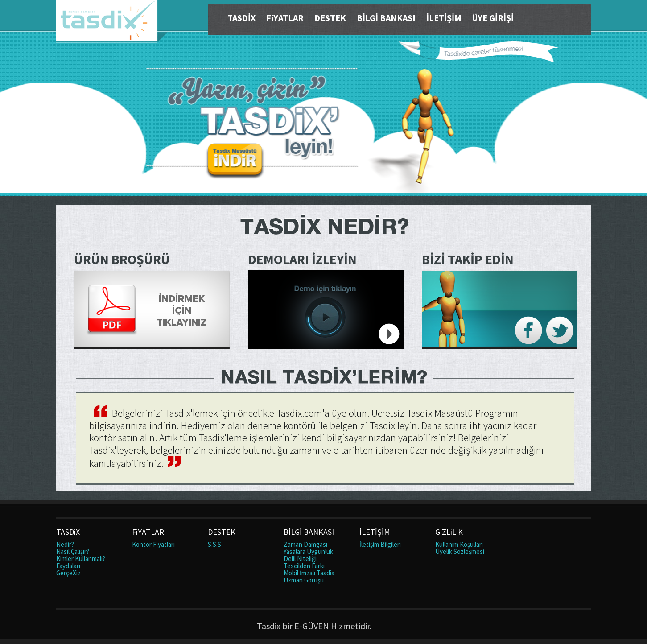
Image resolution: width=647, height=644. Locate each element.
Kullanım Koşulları (459, 544)
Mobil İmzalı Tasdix (309, 573)
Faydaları (68, 566)
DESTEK (330, 18)
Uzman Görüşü (304, 580)
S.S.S (214, 544)
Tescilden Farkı (304, 566)
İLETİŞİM (444, 18)
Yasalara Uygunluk (308, 551)
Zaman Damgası (305, 544)
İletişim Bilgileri (380, 544)
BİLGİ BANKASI (386, 18)
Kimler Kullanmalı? (81, 559)
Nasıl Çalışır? (73, 551)
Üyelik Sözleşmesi (460, 551)
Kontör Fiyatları (153, 544)
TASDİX (241, 18)
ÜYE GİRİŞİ (493, 18)
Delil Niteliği (300, 559)
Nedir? (65, 544)
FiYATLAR (285, 18)
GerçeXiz (68, 573)
